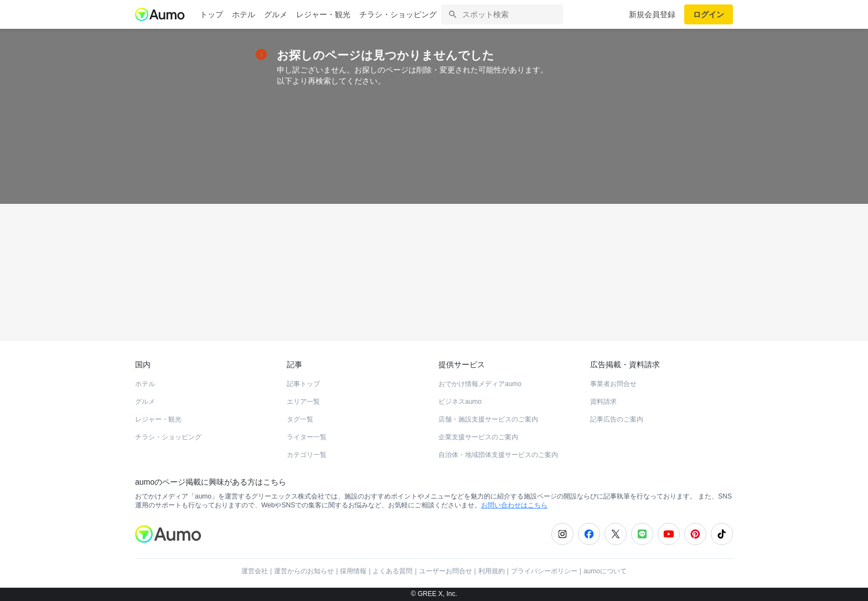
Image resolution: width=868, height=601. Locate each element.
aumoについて (605, 571)
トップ (211, 14)
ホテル (244, 14)
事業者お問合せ (613, 384)
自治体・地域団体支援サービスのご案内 (498, 455)
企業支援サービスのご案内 (478, 437)
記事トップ (303, 384)
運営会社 (255, 571)
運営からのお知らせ (304, 571)
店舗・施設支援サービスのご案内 (488, 419)
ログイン (709, 14)
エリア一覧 (303, 402)
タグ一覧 (300, 419)
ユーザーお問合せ (446, 571)
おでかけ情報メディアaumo (480, 384)
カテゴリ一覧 (307, 455)
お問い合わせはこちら (514, 505)
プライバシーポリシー (544, 571)
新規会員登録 (652, 14)
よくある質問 (392, 571)
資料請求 (603, 402)
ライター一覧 (307, 437)
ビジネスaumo (460, 402)
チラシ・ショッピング (398, 14)
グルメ (276, 14)
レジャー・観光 (323, 14)
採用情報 (353, 571)
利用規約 (492, 571)
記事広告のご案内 (617, 419)
